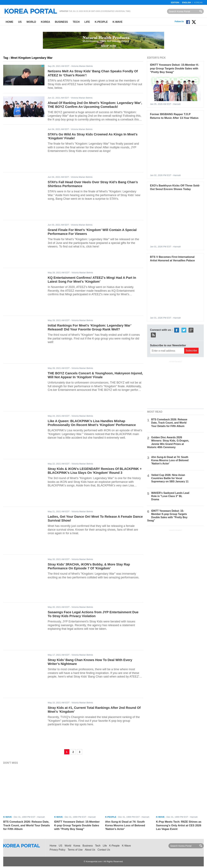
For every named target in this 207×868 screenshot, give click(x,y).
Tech (76, 22)
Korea (46, 22)
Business (61, 22)
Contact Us (104, 850)
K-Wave (117, 22)
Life (87, 22)
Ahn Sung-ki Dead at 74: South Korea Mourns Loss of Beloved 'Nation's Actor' (170, 460)
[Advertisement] (175, 384)
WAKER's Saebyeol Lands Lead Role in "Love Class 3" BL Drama (170, 496)
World (31, 22)
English (187, 3)
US (20, 22)
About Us (90, 850)
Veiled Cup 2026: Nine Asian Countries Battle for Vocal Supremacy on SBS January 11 (170, 478)
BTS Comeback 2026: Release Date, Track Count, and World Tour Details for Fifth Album (169, 423)
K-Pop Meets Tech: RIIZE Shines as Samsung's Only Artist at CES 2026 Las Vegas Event (179, 825)
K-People (101, 22)
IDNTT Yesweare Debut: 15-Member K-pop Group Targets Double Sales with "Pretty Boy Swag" (175, 68)
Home (9, 22)
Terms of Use (75, 850)
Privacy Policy (57, 850)
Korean (198, 3)
